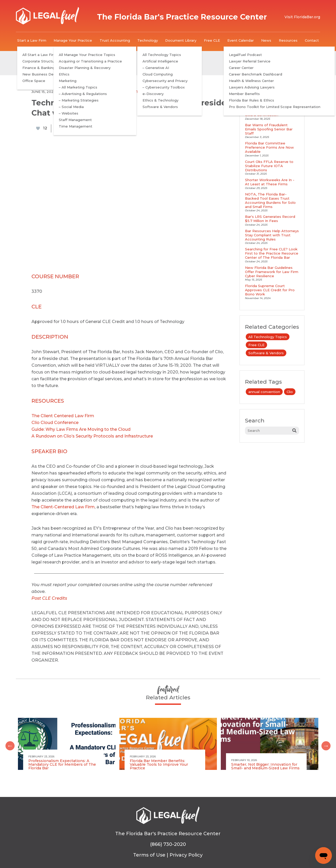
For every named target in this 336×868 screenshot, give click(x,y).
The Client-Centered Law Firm (63, 507)
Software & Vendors (151, 92)
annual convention (264, 392)
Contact (312, 40)
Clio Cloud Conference (55, 423)
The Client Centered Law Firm (63, 416)
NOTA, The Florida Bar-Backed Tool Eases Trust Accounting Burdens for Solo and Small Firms (270, 200)
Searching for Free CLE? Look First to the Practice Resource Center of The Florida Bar (272, 253)
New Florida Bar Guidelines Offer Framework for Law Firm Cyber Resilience (272, 272)
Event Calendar (241, 40)
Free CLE (212, 40)
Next (324, 744)
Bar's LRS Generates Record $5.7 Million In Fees (270, 219)
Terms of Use (149, 855)
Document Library (181, 40)
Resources (288, 40)
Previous (8, 744)
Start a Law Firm (32, 40)
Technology (148, 40)
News (266, 40)
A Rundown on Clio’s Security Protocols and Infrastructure (92, 436)
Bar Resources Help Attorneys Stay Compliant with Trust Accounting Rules (272, 235)
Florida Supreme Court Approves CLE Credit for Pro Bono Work (270, 290)
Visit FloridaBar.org (302, 17)
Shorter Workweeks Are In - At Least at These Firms (270, 182)
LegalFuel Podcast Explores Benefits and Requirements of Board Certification (272, 111)
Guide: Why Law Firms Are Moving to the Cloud (81, 429)
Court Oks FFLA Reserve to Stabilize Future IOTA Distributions (269, 166)
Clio (290, 392)
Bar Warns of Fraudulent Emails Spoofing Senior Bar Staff (269, 129)
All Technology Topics (83, 92)
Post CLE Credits (49, 598)
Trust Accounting (115, 40)
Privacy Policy (186, 855)
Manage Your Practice (73, 40)
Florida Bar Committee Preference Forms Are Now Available (269, 147)
